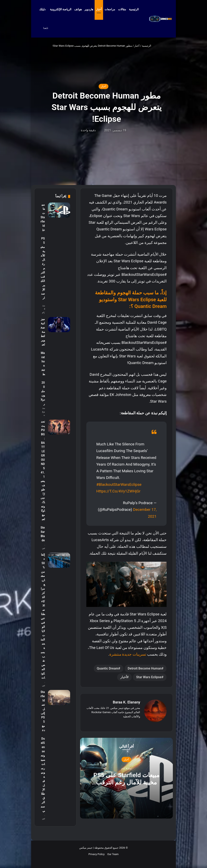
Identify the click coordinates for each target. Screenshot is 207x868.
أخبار (99, 9)
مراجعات (110, 9)
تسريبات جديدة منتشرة (128, 654)
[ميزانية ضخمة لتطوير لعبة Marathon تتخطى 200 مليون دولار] (59, 325)
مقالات (122, 9)
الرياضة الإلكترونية (61, 9)
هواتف (78, 9)
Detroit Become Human (145, 668)
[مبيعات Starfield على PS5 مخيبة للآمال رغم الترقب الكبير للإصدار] (59, 210)
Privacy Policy (96, 854)
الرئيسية (136, 9)
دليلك (42, 9)
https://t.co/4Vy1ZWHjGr (118, 491)
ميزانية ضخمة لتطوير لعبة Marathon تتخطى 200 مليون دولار (43, 361)
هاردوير (89, 9)
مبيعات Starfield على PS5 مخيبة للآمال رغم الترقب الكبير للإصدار (126, 782)
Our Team (113, 854)
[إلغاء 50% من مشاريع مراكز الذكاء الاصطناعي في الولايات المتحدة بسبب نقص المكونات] (59, 560)
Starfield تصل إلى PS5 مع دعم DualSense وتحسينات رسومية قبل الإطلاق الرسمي (43, 751)
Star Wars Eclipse (149, 677)
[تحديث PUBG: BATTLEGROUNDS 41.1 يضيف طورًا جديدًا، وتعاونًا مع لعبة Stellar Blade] (59, 427)
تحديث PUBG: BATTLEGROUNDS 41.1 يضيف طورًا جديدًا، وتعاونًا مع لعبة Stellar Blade (43, 481)
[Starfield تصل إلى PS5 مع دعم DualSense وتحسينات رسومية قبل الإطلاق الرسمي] (59, 697)
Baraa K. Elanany (126, 702)
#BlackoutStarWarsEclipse (119, 484)
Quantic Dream (108, 668)
